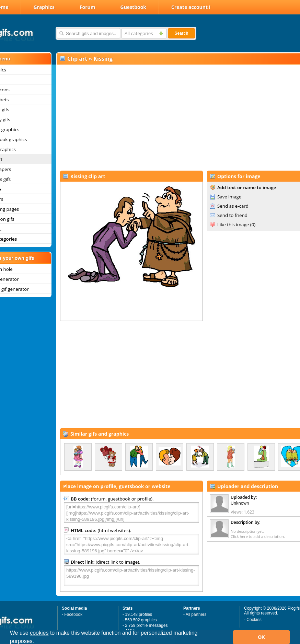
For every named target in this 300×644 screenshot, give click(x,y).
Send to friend (232, 215)
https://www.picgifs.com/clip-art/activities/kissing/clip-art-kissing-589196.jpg (131, 576)
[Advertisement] (171, 117)
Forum (88, 7)
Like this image (233, 225)
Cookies (254, 620)
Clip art (77, 59)
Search (181, 33)
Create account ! (191, 7)
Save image (229, 197)
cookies (39, 633)
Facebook (73, 614)
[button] (37, 642)
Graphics (44, 7)
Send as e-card (233, 206)
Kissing (103, 59)
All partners (196, 614)
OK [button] (262, 637)
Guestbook (134, 7)
